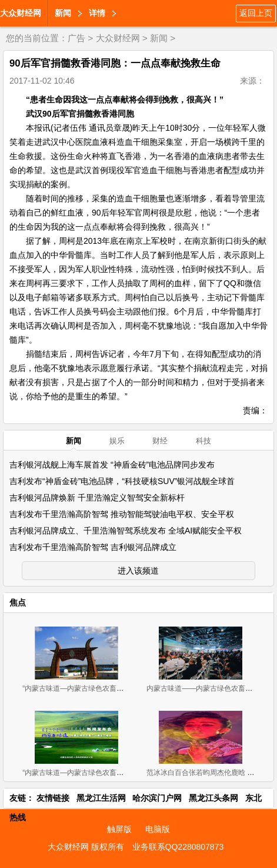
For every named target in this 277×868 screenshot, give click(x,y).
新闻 (63, 13)
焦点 (18, 602)
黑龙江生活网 (101, 798)
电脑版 (158, 829)
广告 (76, 38)
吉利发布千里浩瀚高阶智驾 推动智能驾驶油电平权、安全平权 (122, 514)
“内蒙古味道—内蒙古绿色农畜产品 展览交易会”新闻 (103, 773)
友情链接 (53, 798)
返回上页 (256, 13)
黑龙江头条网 (213, 798)
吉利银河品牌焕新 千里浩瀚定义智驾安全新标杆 (97, 498)
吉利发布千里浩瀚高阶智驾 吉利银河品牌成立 (93, 547)
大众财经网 (21, 13)
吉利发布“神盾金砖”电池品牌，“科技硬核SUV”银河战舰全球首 (122, 481)
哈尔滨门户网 (157, 798)
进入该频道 (138, 571)
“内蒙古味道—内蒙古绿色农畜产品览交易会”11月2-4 (104, 688)
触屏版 (119, 829)
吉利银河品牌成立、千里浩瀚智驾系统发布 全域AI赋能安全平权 (126, 531)
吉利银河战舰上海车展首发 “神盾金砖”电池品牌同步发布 (112, 465)
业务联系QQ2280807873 (178, 847)
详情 (97, 13)
